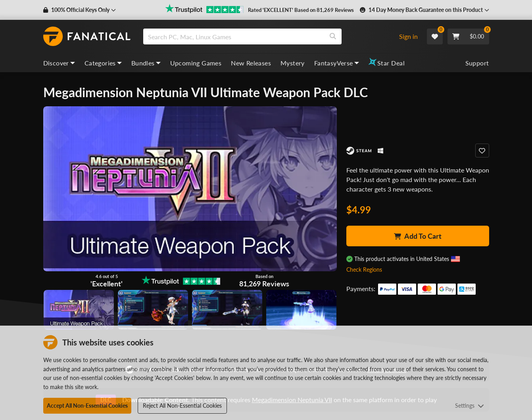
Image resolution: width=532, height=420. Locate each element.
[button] (80, 10)
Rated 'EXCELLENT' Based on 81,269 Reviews (301, 10)
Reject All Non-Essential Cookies (182, 406)
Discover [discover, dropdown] (59, 63)
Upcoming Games (196, 63)
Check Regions (364, 269)
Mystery (293, 63)
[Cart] (468, 36)
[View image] (153, 310)
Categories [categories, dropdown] (103, 63)
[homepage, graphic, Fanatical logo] (87, 36)
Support (477, 63)
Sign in (408, 36)
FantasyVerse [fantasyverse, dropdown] (337, 63)
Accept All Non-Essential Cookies (87, 406)
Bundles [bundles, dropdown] (146, 63)
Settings (470, 406)
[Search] (333, 36)
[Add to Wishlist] (482, 151)
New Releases (251, 63)
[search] (234, 36)
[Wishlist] (435, 36)
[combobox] (268, 36)
